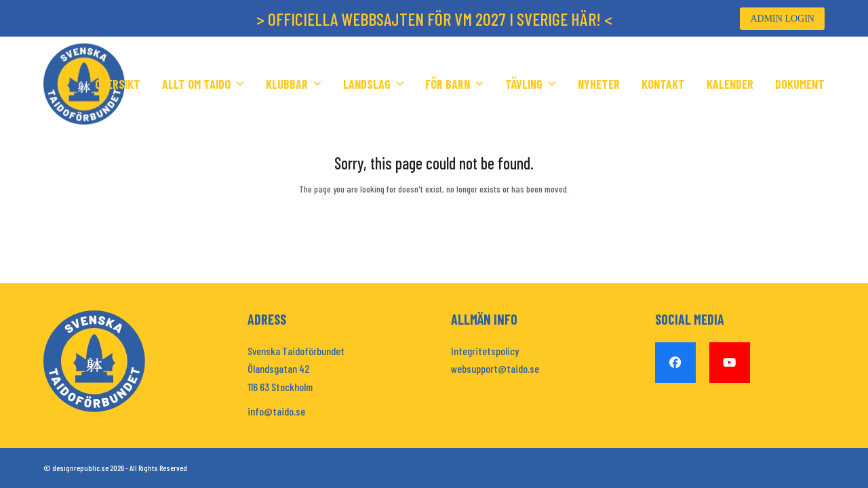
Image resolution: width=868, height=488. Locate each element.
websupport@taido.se (495, 368)
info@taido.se (276, 411)
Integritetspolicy (485, 351)
